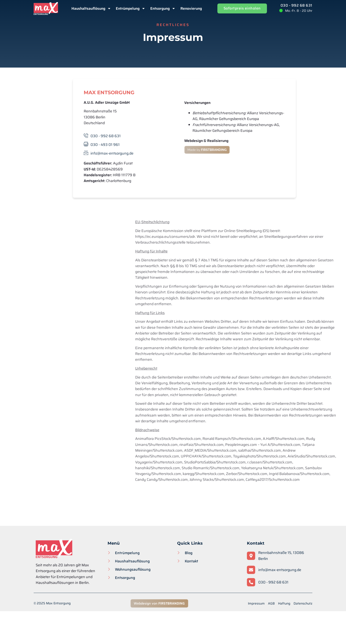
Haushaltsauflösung (91, 8)
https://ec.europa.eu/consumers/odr (246, 237)
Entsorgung (163, 8)
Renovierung (191, 8)
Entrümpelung (131, 8)
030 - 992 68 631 (296, 5)
